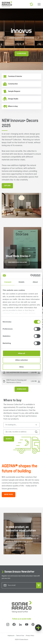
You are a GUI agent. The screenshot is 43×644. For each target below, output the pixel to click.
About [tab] (35, 282)
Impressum (11, 636)
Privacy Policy (30, 636)
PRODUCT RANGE (15, 548)
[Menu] (39, 4)
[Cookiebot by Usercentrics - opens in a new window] (31, 276)
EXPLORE (7, 186)
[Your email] (17, 585)
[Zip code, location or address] (20, 432)
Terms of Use (20, 636)
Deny (21, 367)
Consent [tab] (8, 282)
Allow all (21, 353)
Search (9, 439)
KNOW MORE (9, 495)
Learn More (22, 54)
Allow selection (21, 360)
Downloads (21, 389)
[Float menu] (38, 628)
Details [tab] (22, 282)
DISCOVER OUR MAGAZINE (18, 262)
